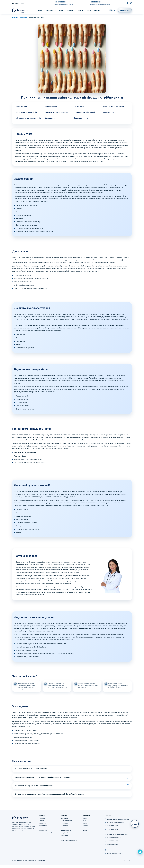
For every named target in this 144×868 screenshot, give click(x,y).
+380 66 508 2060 (60, 2)
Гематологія (65, 826)
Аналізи (39, 10)
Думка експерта (109, 112)
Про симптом (22, 107)
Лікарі (61, 10)
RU (115, 10)
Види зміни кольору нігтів (27, 112)
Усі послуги (43, 821)
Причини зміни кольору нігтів (57, 112)
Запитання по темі (81, 118)
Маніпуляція (43, 828)
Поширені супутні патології (85, 112)
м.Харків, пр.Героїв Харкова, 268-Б (100, 4)
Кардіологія (65, 836)
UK (111, 10)
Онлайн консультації (46, 836)
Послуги (80, 10)
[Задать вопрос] (140, 852)
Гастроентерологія (67, 823)
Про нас (97, 10)
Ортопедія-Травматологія (69, 843)
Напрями (69, 10)
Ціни (89, 10)
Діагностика (79, 107)
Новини (85, 833)
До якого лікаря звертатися (114, 107)
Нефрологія (65, 841)
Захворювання (51, 107)
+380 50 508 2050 (96, 2)
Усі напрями (65, 821)
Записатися (125, 10)
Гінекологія (65, 828)
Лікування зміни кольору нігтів (27, 119)
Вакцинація (50, 10)
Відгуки (85, 826)
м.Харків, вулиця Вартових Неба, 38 (64, 4)
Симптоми (24, 17)
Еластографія (43, 833)
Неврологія (65, 838)
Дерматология (66, 831)
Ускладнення (51, 118)
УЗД (41, 831)
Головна (15, 17)
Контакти (86, 828)
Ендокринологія (66, 833)
